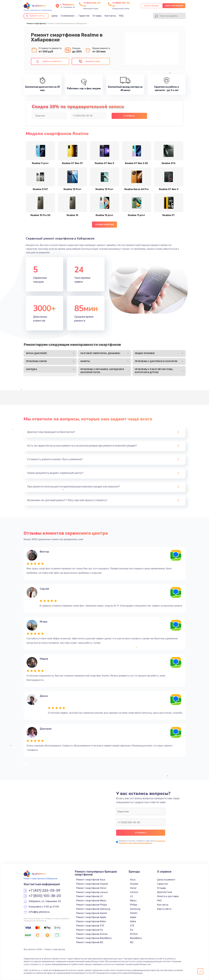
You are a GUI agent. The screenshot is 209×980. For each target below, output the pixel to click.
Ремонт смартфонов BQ (90, 942)
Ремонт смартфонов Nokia (91, 921)
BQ (132, 942)
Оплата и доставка (168, 896)
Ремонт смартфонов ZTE (90, 926)
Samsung (135, 909)
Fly (132, 930)
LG (131, 896)
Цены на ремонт (166, 880)
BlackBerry (136, 938)
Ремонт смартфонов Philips (92, 905)
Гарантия (84, 16)
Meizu (133, 901)
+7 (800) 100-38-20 (45, 896)
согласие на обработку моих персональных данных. (142, 842)
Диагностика (165, 892)
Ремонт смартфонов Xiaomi (92, 913)
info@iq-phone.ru (39, 912)
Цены (55, 16)
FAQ (121, 16)
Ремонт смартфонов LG (89, 896)
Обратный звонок (174, 6)
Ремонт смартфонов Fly (90, 930)
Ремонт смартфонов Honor (91, 888)
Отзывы (97, 16)
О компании (67, 16)
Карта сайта (164, 909)
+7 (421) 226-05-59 (44, 891)
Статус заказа (151, 6)
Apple (133, 917)
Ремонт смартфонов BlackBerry (94, 938)
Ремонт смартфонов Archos (92, 934)
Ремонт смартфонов (36, 23)
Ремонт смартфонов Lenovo (92, 892)
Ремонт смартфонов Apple (91, 917)
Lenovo (134, 892)
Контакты (110, 16)
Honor (133, 888)
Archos (134, 934)
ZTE (132, 926)
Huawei (134, 884)
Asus (133, 880)
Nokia (133, 921)
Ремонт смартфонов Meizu (91, 901)
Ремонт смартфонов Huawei (92, 884)
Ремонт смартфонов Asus (91, 880)
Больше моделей (105, 224)
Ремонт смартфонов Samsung (93, 909)
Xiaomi (134, 913)
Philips (134, 905)
